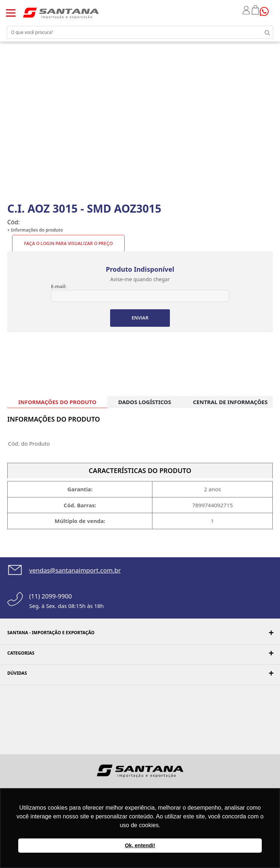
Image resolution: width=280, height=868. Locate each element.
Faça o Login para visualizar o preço (68, 243)
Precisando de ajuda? (267, 11)
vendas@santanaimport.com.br (75, 570)
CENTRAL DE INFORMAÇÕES (230, 402)
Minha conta (247, 10)
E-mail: (59, 286)
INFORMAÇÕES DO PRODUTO (57, 402)
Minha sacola (256, 10)
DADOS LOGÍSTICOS (145, 402)
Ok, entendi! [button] (140, 845)
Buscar (265, 32)
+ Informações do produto (35, 230)
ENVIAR (140, 318)
